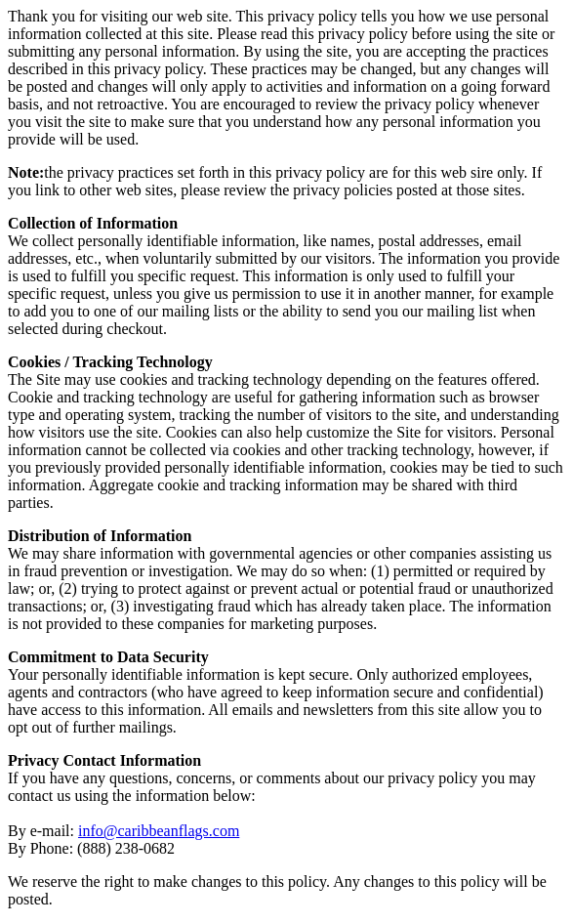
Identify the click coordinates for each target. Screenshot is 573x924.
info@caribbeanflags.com (159, 831)
